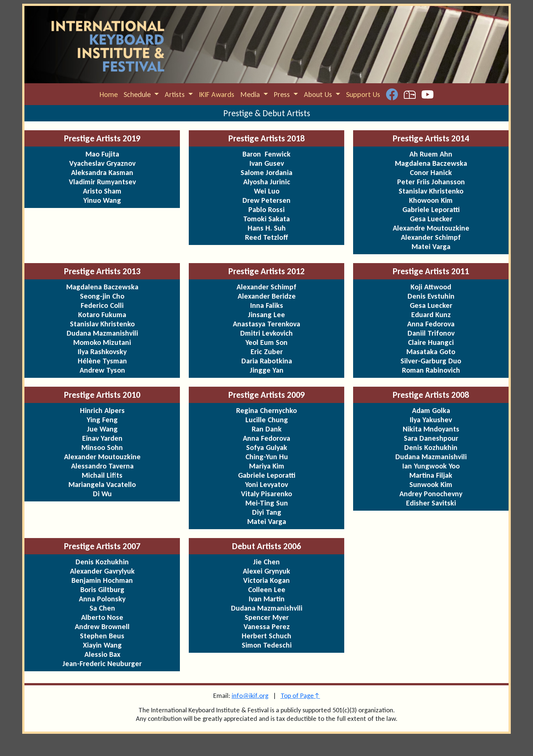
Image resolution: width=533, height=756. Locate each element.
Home (109, 94)
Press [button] (283, 94)
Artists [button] (176, 94)
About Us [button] (319, 94)
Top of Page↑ (300, 695)
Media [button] (251, 94)
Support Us (363, 94)
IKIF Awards (217, 94)
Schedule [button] (138, 94)
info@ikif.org (250, 695)
